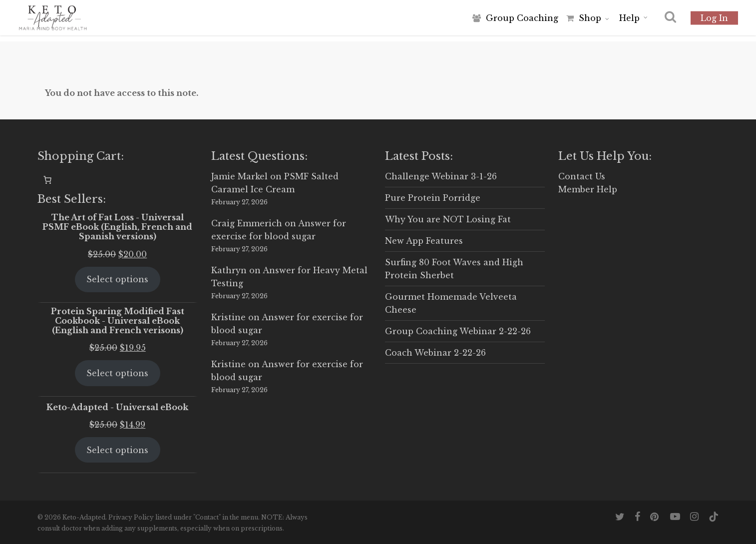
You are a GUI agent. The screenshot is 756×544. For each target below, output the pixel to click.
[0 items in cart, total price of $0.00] (47, 180)
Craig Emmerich (247, 223)
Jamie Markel (239, 176)
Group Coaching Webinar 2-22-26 (458, 331)
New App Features (424, 241)
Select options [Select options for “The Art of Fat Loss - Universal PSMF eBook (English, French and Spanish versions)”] (117, 279)
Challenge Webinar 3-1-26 (441, 176)
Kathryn (229, 270)
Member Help (588, 189)
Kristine (228, 317)
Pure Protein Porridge (433, 198)
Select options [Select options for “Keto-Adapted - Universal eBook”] (117, 450)
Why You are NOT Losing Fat (448, 219)
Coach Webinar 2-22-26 (435, 353)
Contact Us (582, 176)
